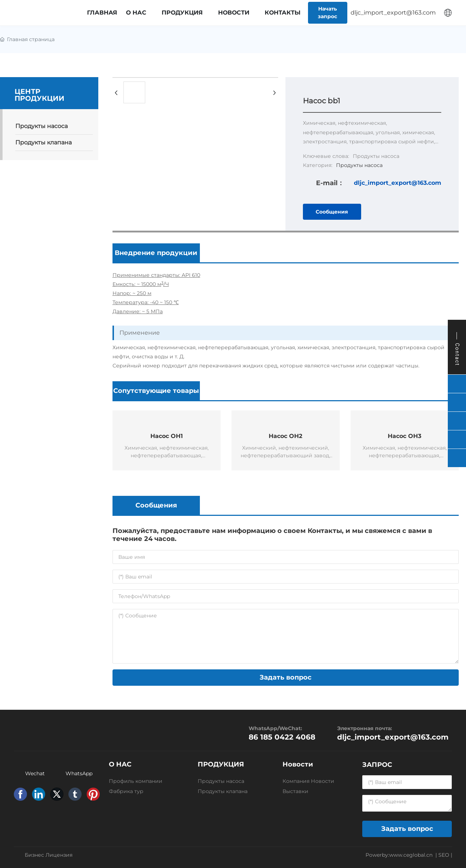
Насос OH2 (285, 436)
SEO (444, 855)
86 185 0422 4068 (282, 737)
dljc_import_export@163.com (398, 183)
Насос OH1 (167, 436)
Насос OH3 (404, 436)
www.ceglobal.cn (411, 855)
